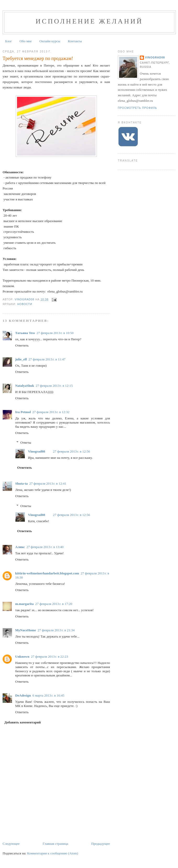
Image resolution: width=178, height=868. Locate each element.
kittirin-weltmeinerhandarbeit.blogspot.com (47, 573)
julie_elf (21, 359)
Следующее (11, 844)
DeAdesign (23, 695)
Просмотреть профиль (137, 108)
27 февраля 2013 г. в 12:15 (54, 386)
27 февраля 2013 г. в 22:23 (49, 656)
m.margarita (24, 604)
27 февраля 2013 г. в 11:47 (47, 359)
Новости (25, 304)
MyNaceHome (26, 630)
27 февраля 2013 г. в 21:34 (56, 630)
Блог (9, 41)
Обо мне (26, 41)
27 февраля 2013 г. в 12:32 (51, 412)
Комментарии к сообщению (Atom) (53, 853)
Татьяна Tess (25, 333)
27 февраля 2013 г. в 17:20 (54, 604)
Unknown (22, 656)
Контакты (75, 41)
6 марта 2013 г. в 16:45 (48, 695)
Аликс (20, 547)
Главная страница (55, 844)
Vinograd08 (37, 451)
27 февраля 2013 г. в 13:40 (45, 547)
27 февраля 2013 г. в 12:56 (71, 451)
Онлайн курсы (50, 41)
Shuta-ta (21, 483)
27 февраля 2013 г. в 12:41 (48, 483)
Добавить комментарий (23, 722)
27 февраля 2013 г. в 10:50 (55, 333)
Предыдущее (101, 844)
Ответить (22, 345)
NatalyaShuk (25, 386)
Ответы (26, 442)
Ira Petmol (23, 412)
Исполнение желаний (89, 21)
